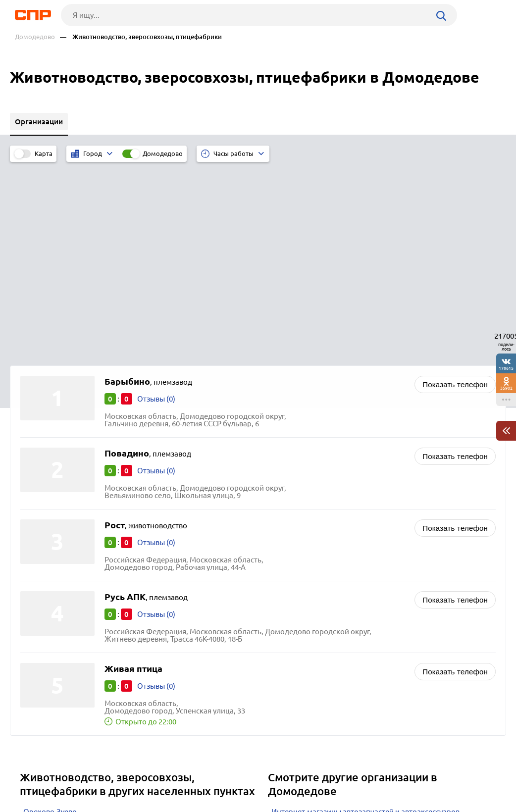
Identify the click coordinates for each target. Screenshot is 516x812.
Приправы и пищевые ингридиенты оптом (346, 666)
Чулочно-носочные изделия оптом (332, 654)
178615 (506, 368)
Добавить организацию (463, 775)
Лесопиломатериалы (309, 629)
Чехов (34, 629)
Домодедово (35, 37)
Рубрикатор (27, 775)
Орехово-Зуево (50, 617)
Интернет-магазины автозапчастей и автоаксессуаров (365, 617)
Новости (89, 775)
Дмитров (39, 641)
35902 (506, 388)
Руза (31, 666)
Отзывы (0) (156, 204)
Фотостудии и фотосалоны (318, 641)
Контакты (231, 775)
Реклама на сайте (159, 775)
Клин (32, 654)
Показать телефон (455, 189)
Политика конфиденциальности (142, 804)
